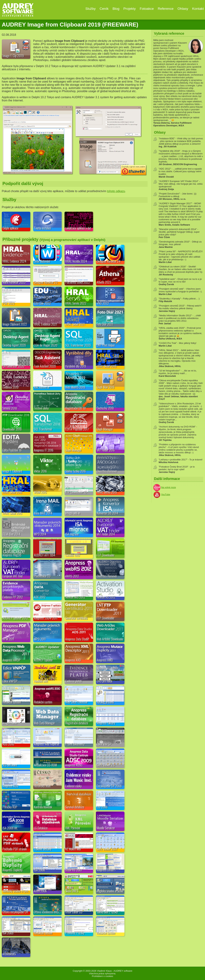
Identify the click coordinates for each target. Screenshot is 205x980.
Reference (166, 9)
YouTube (166, 494)
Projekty (130, 9)
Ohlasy (183, 9)
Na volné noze (169, 487)
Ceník (104, 9)
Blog (116, 9)
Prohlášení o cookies (103, 976)
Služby (91, 9)
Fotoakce (147, 9)
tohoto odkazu (116, 191)
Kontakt (198, 9)
